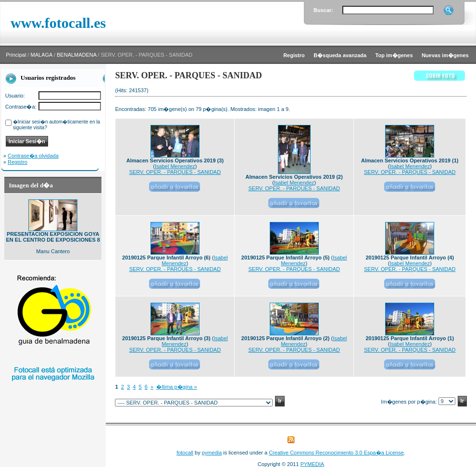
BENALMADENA (77, 55)
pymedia (212, 453)
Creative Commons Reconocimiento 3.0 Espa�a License (336, 453)
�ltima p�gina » (176, 387)
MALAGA (42, 55)
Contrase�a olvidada (33, 156)
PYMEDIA (313, 464)
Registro (18, 162)
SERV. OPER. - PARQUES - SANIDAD (175, 172)
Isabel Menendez (175, 166)
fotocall (185, 453)
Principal (16, 55)
